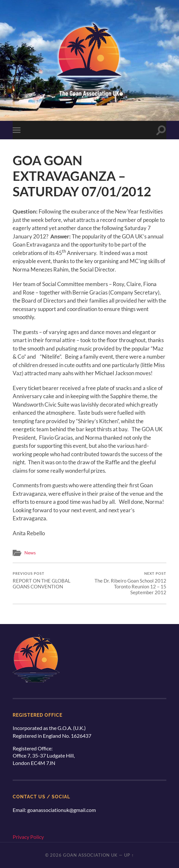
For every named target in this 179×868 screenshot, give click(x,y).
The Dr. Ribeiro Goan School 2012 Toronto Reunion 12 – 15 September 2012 (129, 583)
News (30, 553)
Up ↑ (129, 855)
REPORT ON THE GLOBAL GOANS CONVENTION (50, 580)
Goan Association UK (90, 855)
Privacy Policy (28, 837)
